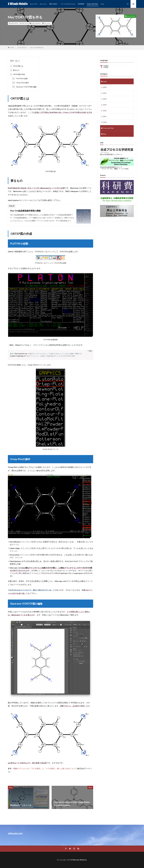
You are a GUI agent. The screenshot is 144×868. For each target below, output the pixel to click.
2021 (105, 116)
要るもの (15, 70)
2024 (105, 99)
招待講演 (81, 4)
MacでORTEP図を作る (37, 48)
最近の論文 (53, 4)
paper (105, 81)
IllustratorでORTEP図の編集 (24, 87)
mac (45, 23)
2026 (105, 87)
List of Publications (68, 4)
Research (43, 4)
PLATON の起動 (20, 78)
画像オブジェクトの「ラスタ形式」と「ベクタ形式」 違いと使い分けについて (45, 768)
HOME (12, 48)
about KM (34, 4)
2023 (105, 105)
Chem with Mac (92, 4)
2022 (105, 111)
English (106, 66)
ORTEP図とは (17, 66)
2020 (105, 122)
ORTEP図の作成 (17, 74)
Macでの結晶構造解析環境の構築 (25, 211)
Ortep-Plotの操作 (20, 83)
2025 (105, 93)
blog (102, 4)
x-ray (48, 23)
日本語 (106, 67)
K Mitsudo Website (18, 4)
